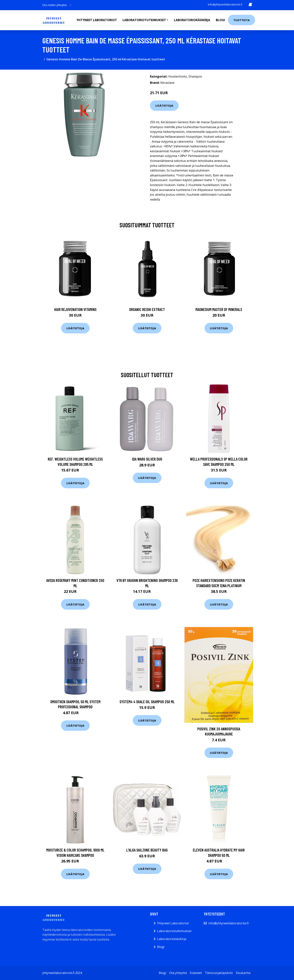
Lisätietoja (164, 105)
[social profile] (71, 5)
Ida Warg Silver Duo (147, 459)
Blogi (220, 20)
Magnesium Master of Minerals (219, 309)
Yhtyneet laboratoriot (97, 20)
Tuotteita (242, 20)
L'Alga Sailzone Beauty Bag (147, 850)
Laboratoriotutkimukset (174, 931)
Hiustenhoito (178, 76)
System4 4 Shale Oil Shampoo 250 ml (147, 702)
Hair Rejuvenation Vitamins (75, 309)
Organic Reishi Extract (147, 309)
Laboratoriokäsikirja (192, 20)
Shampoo (195, 76)
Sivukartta (243, 973)
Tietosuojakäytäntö (219, 973)
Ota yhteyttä (178, 973)
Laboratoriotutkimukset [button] (144, 20)
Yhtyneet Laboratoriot (173, 923)
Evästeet (196, 973)
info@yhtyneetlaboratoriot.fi (225, 4)
